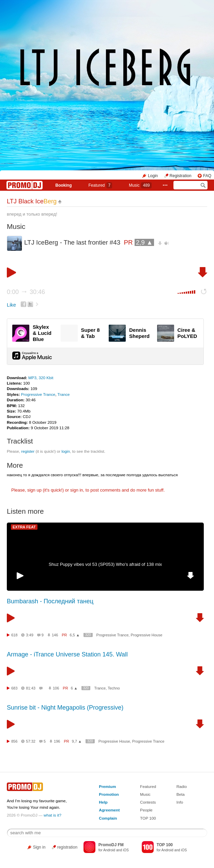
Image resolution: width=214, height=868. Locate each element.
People (146, 810)
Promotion (109, 794)
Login (153, 176)
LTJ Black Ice (32, 201)
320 (88, 635)
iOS (126, 850)
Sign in (39, 847)
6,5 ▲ (75, 635)
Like (11, 305)
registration (67, 847)
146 (55, 635)
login (66, 451)
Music (140, 185)
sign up (34, 490)
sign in (77, 490)
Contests (148, 802)
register (28, 451)
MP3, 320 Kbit (41, 378)
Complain (108, 818)
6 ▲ (74, 688)
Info (180, 802)
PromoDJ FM (111, 845)
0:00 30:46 (26, 292)
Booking (63, 185)
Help (103, 802)
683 (14, 688)
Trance (64, 394)
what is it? (52, 815)
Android (109, 850)
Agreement (109, 810)
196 (57, 741)
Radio (182, 786)
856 (14, 741)
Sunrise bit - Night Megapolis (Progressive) (65, 708)
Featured (100, 185)
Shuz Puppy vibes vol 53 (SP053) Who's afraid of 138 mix (105, 564)
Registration (181, 176)
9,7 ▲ (77, 741)
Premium (107, 786)
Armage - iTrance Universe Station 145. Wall (67, 654)
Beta (181, 794)
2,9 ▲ (144, 242)
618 (14, 635)
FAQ (207, 176)
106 (56, 688)
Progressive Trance (38, 394)
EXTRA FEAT (24, 527)
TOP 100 (148, 818)
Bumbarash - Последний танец (50, 601)
